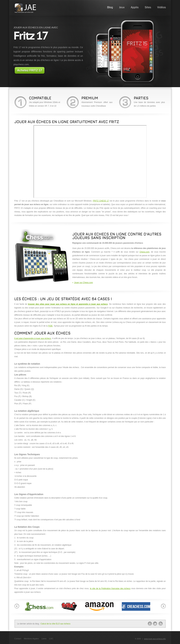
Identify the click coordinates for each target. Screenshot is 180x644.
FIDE (50, 326)
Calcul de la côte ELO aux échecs (56, 624)
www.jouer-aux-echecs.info (155, 639)
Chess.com (144, 252)
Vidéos (161, 7)
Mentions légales (31, 639)
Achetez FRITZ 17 (29, 70)
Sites (148, 7)
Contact (18, 639)
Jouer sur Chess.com (84, 283)
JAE (26, 8)
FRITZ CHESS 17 (101, 201)
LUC (51, 639)
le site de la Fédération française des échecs (110, 588)
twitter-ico (155, 624)
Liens (44, 639)
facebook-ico (150, 624)
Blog (110, 7)
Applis (135, 7)
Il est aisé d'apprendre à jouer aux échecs (33, 338)
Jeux (122, 7)
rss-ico (161, 624)
